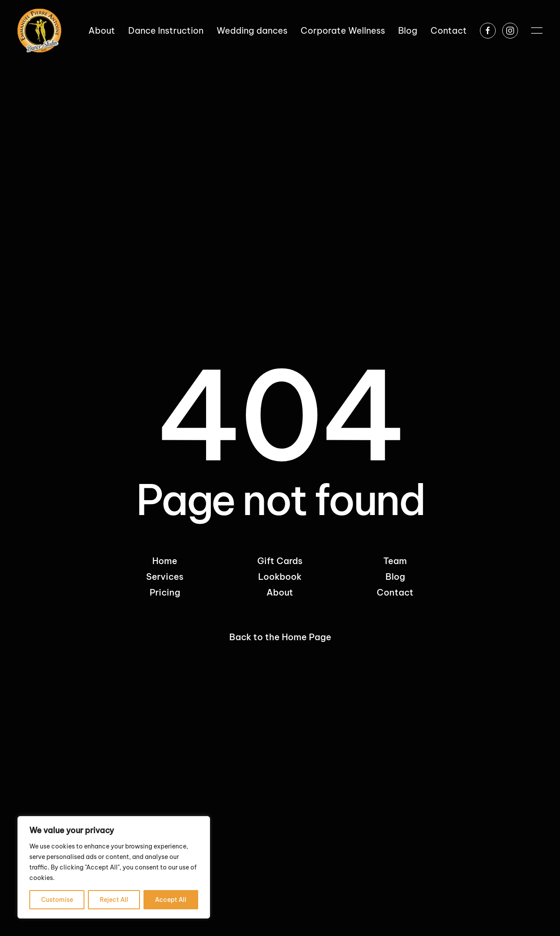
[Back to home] (39, 31)
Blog (408, 30)
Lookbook (280, 577)
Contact (449, 30)
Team (395, 561)
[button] (537, 31)
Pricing (165, 592)
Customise (57, 900)
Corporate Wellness (343, 30)
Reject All (114, 900)
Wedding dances (252, 30)
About (280, 592)
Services (165, 577)
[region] (114, 867)
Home (165, 561)
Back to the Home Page (280, 637)
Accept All (171, 900)
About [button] (102, 30)
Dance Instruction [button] (166, 30)
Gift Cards (280, 561)
